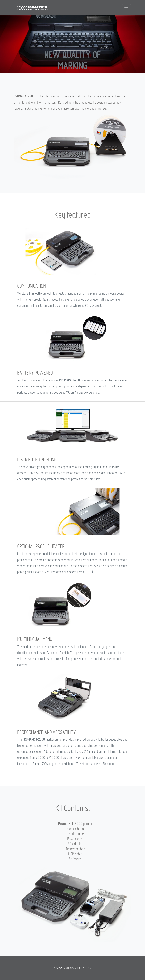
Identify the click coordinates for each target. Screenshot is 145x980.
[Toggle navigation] (126, 8)
